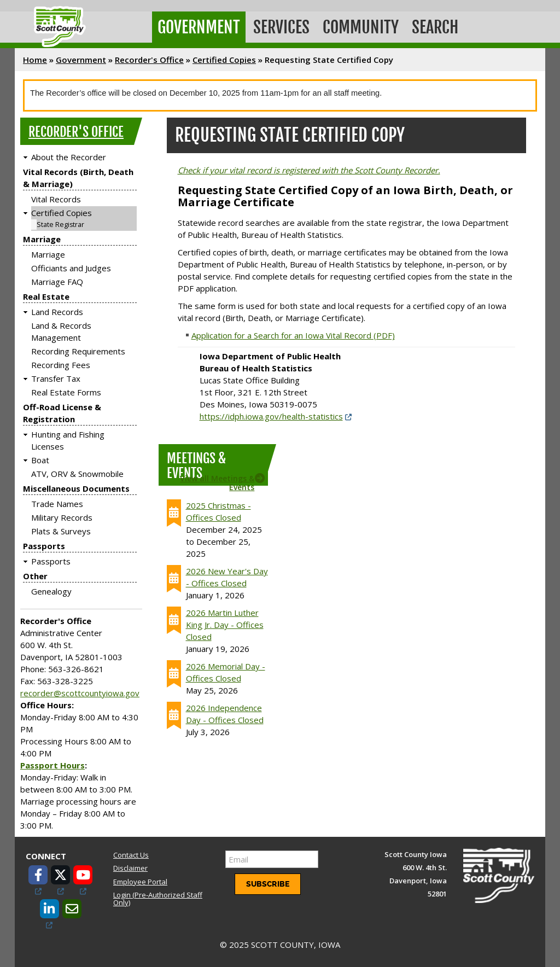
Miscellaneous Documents (76, 488)
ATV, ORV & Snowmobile (77, 474)
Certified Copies (224, 60)
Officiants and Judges (71, 268)
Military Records (62, 517)
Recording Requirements (78, 351)
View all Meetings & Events (217, 482)
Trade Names (57, 504)
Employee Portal (140, 882)
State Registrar (60, 225)
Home (35, 60)
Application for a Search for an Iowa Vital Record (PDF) (293, 335)
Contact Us (131, 855)
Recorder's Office (149, 60)
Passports (44, 546)
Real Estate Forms (66, 392)
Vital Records (56, 199)
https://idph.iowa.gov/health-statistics (271, 416)
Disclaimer (130, 868)
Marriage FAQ (57, 282)
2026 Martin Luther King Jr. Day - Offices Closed (225, 625)
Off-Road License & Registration (62, 413)
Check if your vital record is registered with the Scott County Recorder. (309, 170)
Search (435, 27)
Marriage (42, 239)
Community (361, 27)
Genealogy (51, 591)
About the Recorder (69, 157)
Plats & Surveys (61, 531)
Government (199, 27)
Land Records (57, 312)
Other (35, 576)
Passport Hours (52, 765)
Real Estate (46, 296)
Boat (40, 460)
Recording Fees (61, 365)
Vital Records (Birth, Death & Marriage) (78, 178)
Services (281, 27)
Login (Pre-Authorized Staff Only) (158, 899)
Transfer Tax (56, 378)
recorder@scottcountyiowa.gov (80, 693)
